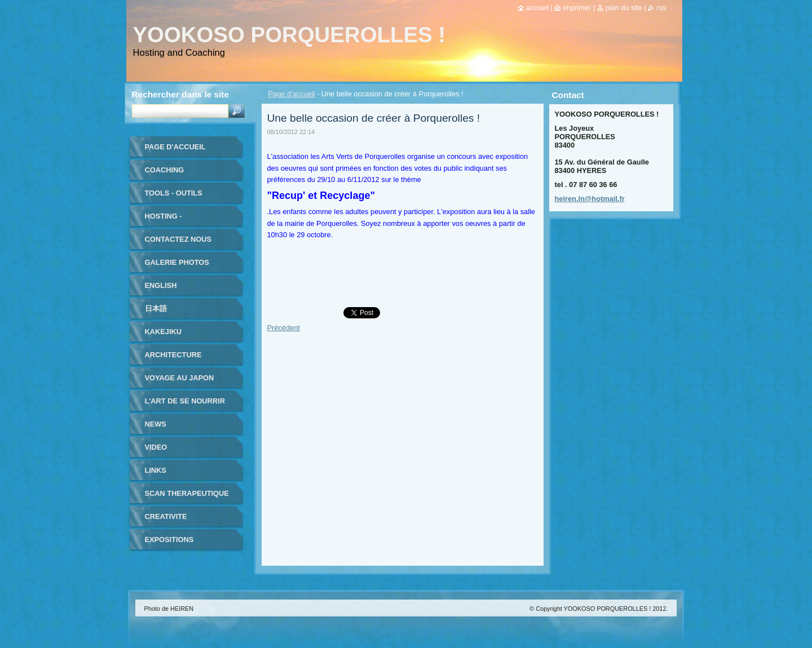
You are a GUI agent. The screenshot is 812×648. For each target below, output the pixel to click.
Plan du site (624, 8)
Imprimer (577, 8)
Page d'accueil (292, 94)
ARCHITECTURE (173, 355)
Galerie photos (177, 262)
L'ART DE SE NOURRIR (185, 401)
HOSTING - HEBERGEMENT (173, 220)
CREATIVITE (166, 516)
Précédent (284, 328)
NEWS (156, 424)
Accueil (537, 8)
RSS (661, 8)
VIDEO (156, 447)
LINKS (156, 470)
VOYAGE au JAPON (180, 378)
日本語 (156, 309)
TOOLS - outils (174, 193)
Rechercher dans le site (180, 94)
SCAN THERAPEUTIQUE (187, 493)
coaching (165, 170)
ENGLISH (161, 285)
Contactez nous (178, 239)
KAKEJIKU (163, 332)
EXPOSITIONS (169, 540)
